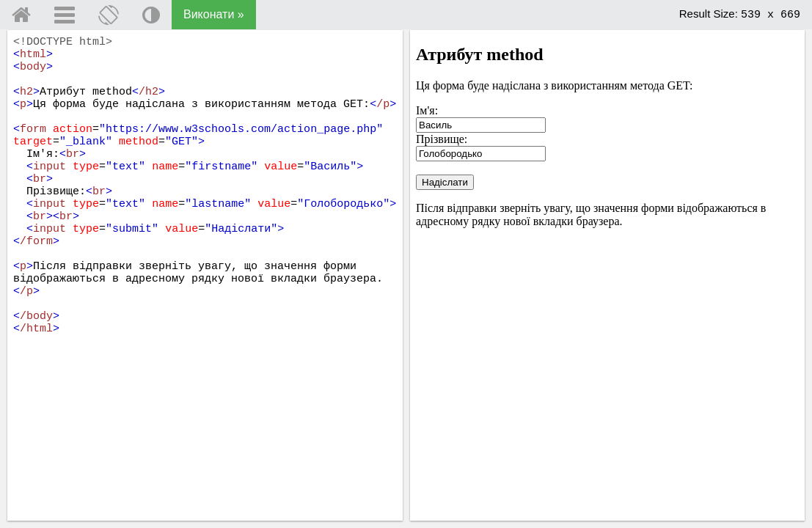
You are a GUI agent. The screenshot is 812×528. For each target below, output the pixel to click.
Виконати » (214, 14)
